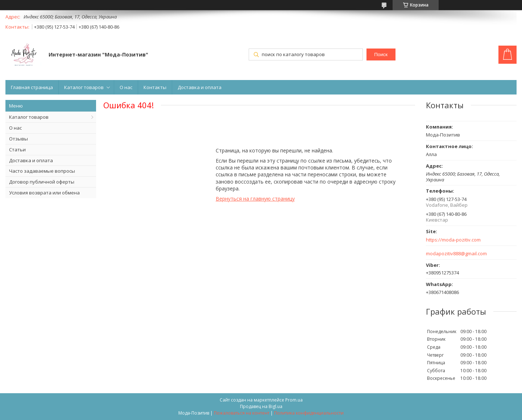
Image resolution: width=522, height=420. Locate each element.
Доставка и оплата (200, 87)
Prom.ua (294, 400)
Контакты (155, 87)
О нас (126, 87)
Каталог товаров (84, 87)
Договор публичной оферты (42, 182)
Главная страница (32, 87)
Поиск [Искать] (381, 54)
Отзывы (18, 139)
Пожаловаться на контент (242, 413)
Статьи (17, 150)
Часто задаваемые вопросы (42, 171)
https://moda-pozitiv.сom (453, 240)
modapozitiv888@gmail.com (456, 254)
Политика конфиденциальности (309, 413)
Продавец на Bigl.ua (261, 406)
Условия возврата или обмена (44, 193)
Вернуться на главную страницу (255, 199)
